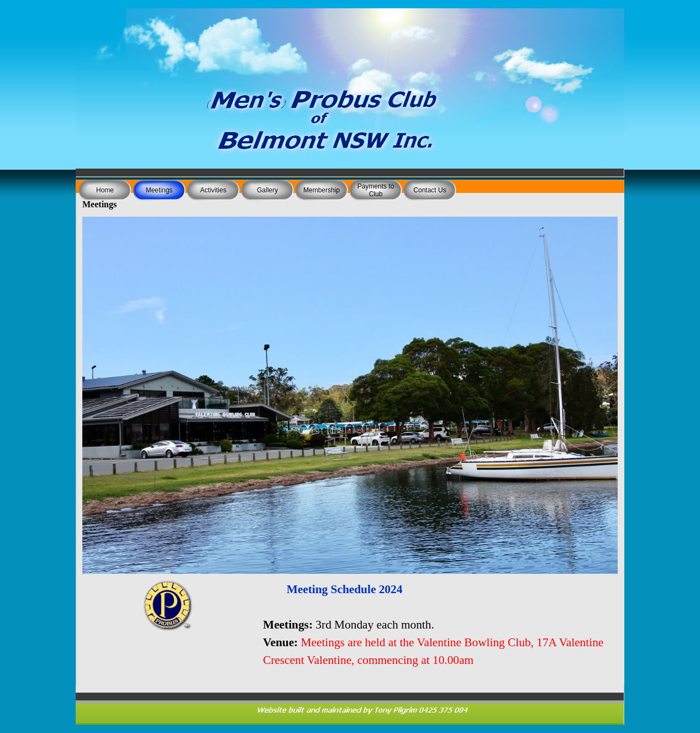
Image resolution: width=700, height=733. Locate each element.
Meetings (159, 190)
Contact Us (430, 190)
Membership (322, 190)
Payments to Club (376, 190)
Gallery (267, 190)
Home (105, 190)
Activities (213, 190)
